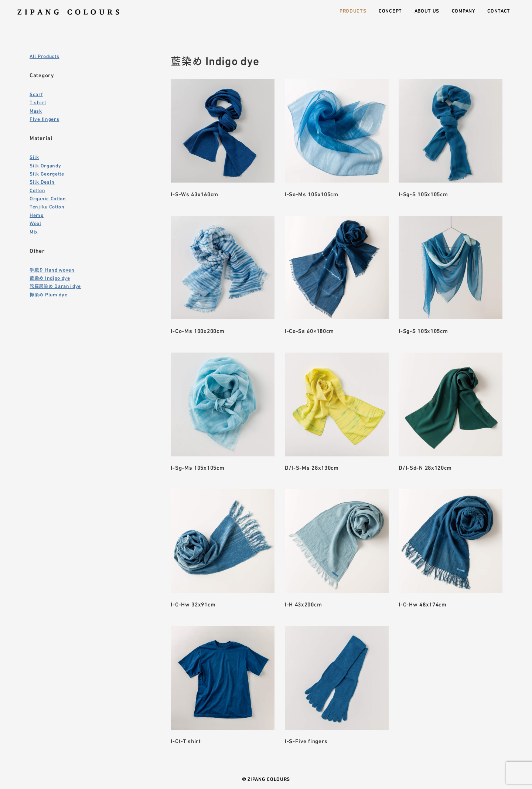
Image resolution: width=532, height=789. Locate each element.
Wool (35, 223)
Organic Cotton (48, 198)
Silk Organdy (45, 165)
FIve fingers (44, 119)
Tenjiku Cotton (47, 206)
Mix (34, 231)
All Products (44, 56)
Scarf (36, 94)
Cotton (37, 190)
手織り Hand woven (52, 269)
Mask (36, 110)
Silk (34, 157)
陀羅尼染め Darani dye (55, 286)
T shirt (38, 102)
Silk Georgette (47, 173)
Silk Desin (42, 181)
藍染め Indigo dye (50, 278)
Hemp (37, 215)
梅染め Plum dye (48, 294)
